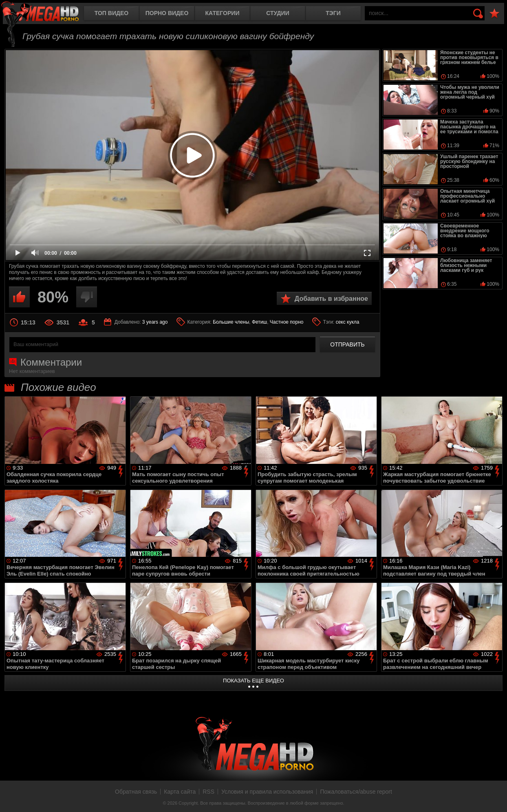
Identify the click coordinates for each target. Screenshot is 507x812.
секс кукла (348, 322)
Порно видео (167, 13)
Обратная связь (136, 792)
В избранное (494, 14)
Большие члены (231, 322)
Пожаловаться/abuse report (356, 792)
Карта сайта (180, 792)
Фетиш (259, 322)
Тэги (333, 13)
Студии (278, 13)
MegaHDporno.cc (47, 14)
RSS (208, 792)
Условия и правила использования (267, 792)
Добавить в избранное (331, 299)
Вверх (495, 797)
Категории (223, 13)
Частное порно (287, 322)
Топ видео (111, 13)
